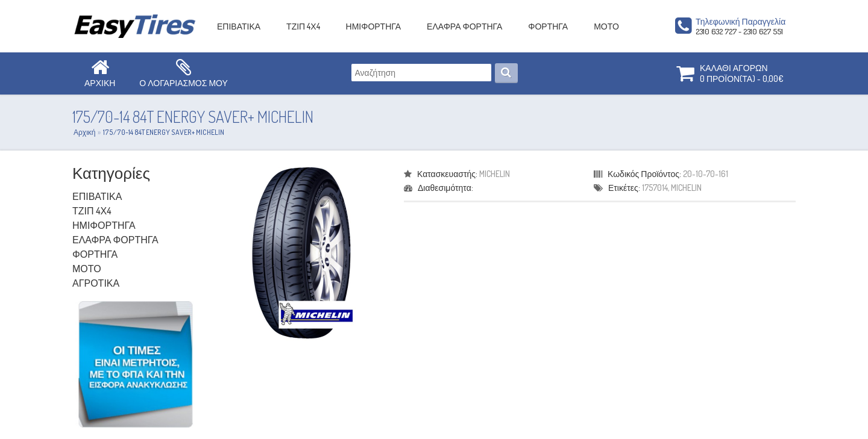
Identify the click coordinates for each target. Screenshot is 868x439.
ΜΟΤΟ (606, 26)
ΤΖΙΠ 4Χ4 (303, 26)
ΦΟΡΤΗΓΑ (548, 26)
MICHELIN (495, 174)
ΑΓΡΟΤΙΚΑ (96, 283)
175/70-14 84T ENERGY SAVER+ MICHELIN (164, 132)
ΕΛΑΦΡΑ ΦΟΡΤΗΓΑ (464, 26)
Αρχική (84, 132)
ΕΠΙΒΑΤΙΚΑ (239, 26)
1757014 (655, 188)
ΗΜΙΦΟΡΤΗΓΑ (374, 26)
